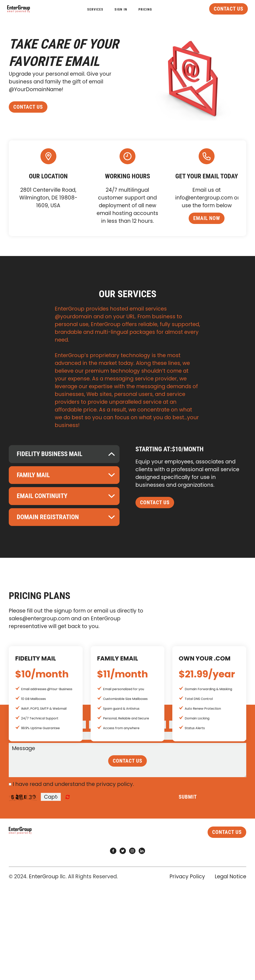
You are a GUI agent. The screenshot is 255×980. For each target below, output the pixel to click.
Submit (188, 797)
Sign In (121, 9)
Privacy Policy (187, 876)
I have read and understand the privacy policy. (73, 784)
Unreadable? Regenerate (68, 797)
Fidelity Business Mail (50, 454)
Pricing (145, 9)
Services (95, 9)
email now (207, 218)
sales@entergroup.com (39, 618)
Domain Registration (48, 517)
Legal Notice (230, 876)
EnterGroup (44, 876)
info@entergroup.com (204, 198)
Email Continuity (42, 496)
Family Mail (33, 475)
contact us (229, 9)
